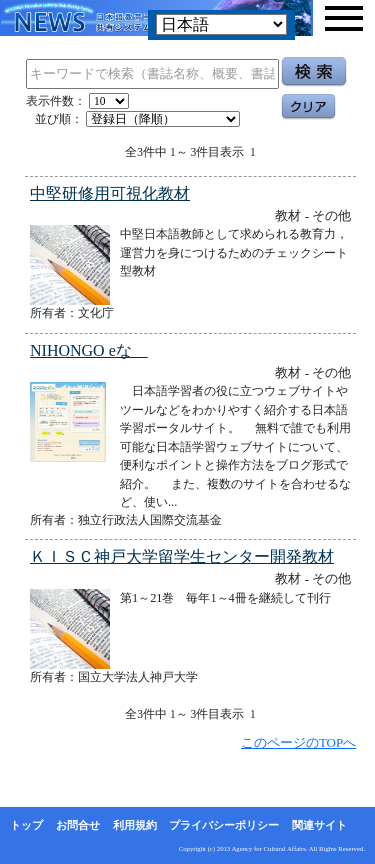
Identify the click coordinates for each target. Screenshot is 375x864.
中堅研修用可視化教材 (110, 193)
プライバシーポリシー (224, 825)
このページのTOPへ (298, 742)
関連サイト (319, 825)
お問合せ (78, 825)
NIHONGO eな (89, 350)
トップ (26, 825)
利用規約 (135, 825)
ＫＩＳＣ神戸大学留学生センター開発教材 (182, 556)
